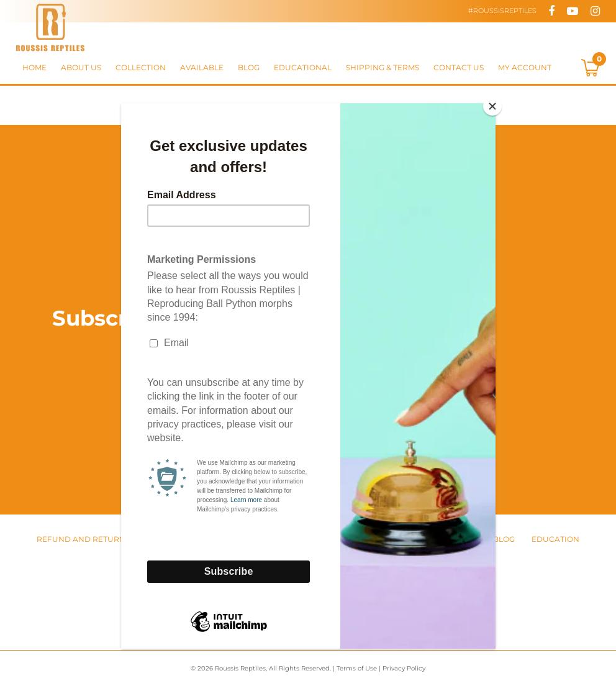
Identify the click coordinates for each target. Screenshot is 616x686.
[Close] (492, 106)
